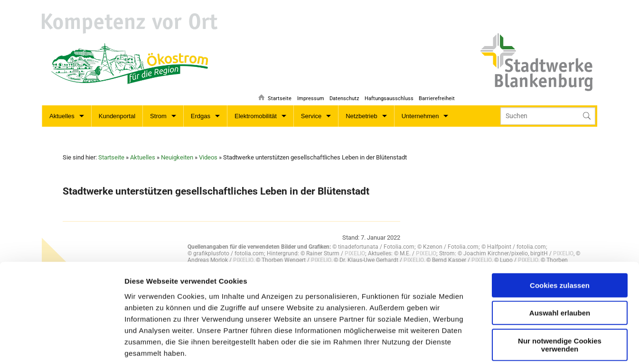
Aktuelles (62, 116)
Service (311, 116)
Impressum (307, 93)
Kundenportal (117, 116)
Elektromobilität (256, 116)
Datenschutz (342, 93)
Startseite (275, 93)
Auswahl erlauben (560, 248)
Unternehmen (420, 116)
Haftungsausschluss (388, 93)
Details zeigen (357, 345)
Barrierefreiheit (437, 93)
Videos (208, 157)
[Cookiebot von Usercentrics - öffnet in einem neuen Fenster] (61, 345)
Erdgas (201, 116)
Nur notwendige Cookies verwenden (560, 280)
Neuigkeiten (177, 157)
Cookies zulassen (560, 220)
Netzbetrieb (361, 116)
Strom (158, 116)
